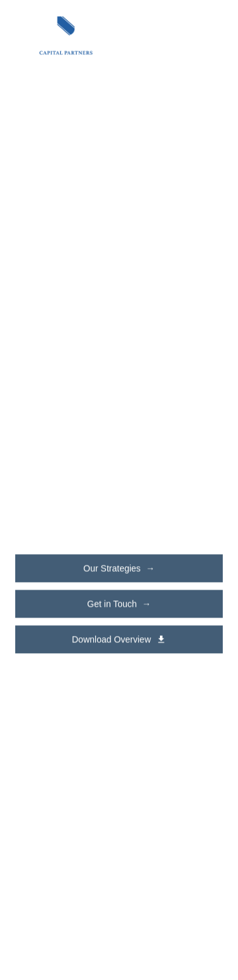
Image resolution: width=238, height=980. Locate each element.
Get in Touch (119, 604)
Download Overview (119, 640)
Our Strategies (119, 569)
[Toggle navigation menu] (209, 36)
